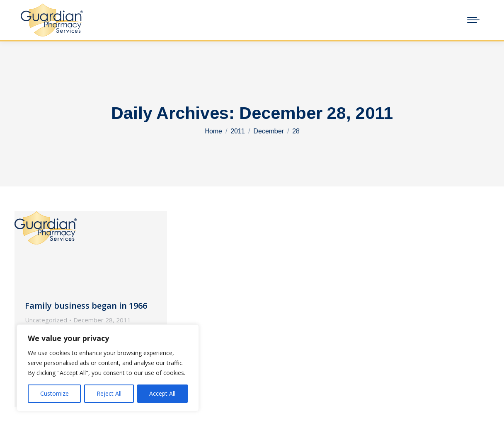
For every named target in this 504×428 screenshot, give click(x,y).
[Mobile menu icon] (473, 20)
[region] (108, 368)
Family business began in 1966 (86, 306)
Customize (55, 393)
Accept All (162, 393)
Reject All (109, 393)
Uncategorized (46, 320)
